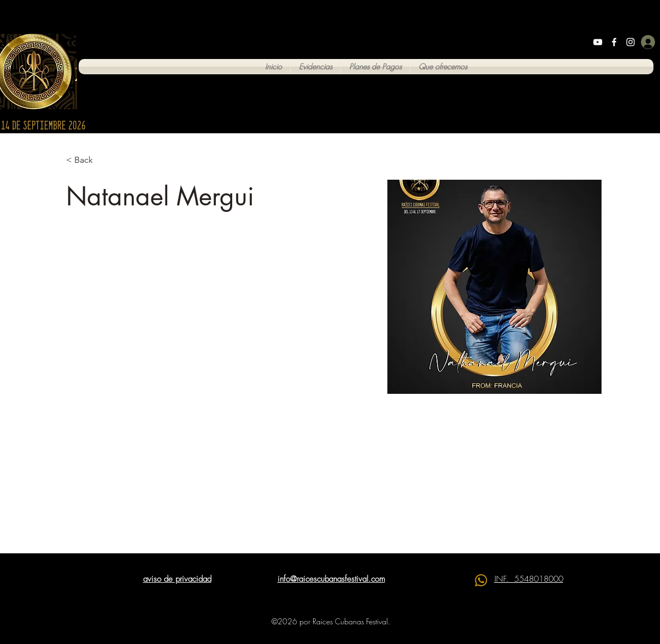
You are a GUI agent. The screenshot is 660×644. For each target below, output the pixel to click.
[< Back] (88, 160)
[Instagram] (630, 42)
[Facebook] (614, 42)
